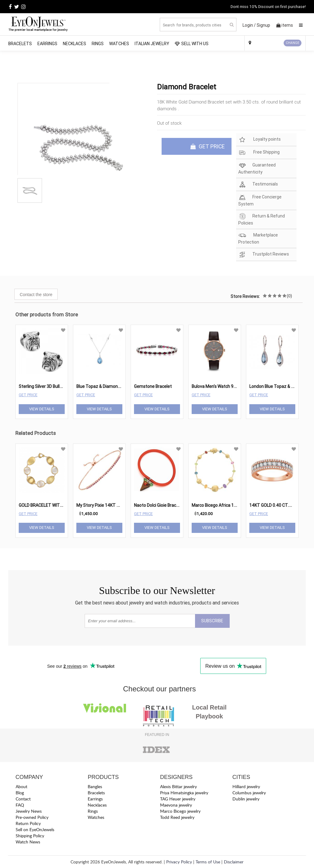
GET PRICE (208, 146)
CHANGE (293, 43)
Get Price (28, 395)
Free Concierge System (260, 200)
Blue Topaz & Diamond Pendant (107, 386)
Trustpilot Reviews (264, 254)
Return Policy (28, 823)
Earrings (47, 44)
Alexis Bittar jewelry (178, 786)
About (21, 786)
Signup (263, 25)
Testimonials (258, 184)
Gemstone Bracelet (153, 386)
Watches (119, 44)
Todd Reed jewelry (177, 817)
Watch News (28, 842)
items (285, 25)
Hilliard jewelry (246, 786)
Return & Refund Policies (262, 219)
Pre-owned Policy (32, 817)
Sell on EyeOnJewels (35, 829)
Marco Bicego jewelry (180, 811)
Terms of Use (208, 862)
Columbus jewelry (249, 793)
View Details (42, 409)
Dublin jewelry (246, 799)
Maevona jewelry (176, 805)
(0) (289, 296)
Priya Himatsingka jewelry (184, 793)
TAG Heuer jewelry (178, 799)
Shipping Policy (30, 836)
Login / (249, 25)
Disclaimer (234, 862)
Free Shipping (259, 152)
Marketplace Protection (258, 238)
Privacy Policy (179, 862)
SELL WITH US (192, 44)
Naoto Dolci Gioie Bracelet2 (160, 505)
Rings (98, 44)
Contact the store (36, 295)
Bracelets (20, 44)
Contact (23, 799)
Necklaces (75, 44)
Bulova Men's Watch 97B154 (219, 386)
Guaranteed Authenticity (257, 168)
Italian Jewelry (152, 44)
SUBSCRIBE (212, 621)
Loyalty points (259, 140)
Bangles (95, 786)
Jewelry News (29, 811)
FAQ (20, 805)
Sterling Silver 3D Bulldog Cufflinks (52, 386)
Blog (20, 793)
